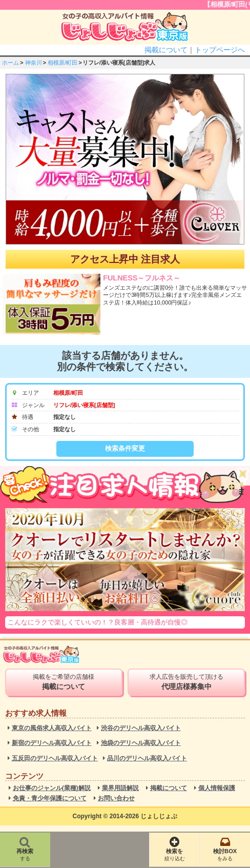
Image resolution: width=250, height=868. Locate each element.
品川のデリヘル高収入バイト (147, 759)
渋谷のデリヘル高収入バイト (141, 728)
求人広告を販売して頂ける (186, 682)
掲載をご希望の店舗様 (64, 682)
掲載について (166, 50)
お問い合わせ (116, 799)
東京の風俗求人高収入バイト (52, 728)
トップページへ (220, 50)
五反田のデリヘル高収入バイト (55, 759)
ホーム (11, 63)
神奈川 (34, 63)
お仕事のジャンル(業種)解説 (52, 788)
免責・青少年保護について (50, 799)
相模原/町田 (62, 63)
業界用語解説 (120, 788)
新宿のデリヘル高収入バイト (52, 743)
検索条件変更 (125, 448)
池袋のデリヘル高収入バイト (141, 743)
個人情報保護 (217, 788)
